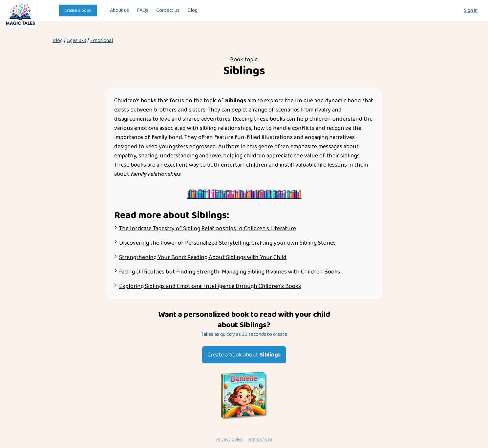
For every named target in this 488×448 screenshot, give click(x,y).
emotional (102, 41)
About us (119, 10)
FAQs (143, 10)
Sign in (471, 10)
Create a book (78, 10)
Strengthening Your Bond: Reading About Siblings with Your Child (203, 257)
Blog (192, 10)
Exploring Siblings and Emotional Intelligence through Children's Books (210, 286)
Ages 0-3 (76, 41)
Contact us (168, 10)
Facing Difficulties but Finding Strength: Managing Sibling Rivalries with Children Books (230, 272)
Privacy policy (230, 439)
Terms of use (260, 439)
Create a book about (244, 355)
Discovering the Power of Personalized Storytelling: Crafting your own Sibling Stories (227, 243)
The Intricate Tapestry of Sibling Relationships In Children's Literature (208, 229)
